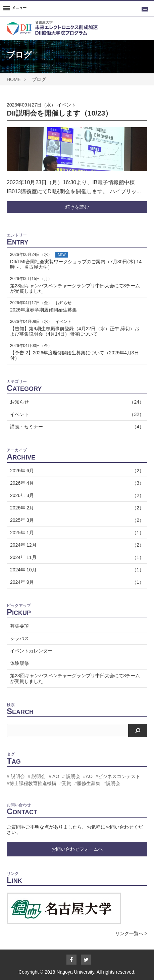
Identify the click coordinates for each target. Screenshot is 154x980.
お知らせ (77, 402)
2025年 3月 (77, 520)
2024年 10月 (77, 570)
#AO (88, 776)
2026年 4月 (77, 483)
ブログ (39, 79)
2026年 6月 (77, 471)
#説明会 (112, 783)
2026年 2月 (77, 508)
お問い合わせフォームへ (77, 849)
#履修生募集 (87, 783)
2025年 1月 (77, 533)
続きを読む (77, 207)
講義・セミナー (77, 427)
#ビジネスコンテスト (118, 776)
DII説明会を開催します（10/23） (59, 113)
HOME (14, 79)
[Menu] (15, 9)
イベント (66, 105)
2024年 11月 (77, 557)
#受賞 (65, 783)
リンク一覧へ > (131, 933)
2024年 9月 (77, 582)
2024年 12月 (77, 545)
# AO (54, 776)
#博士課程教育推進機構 (32, 783)
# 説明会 (16, 776)
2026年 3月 (77, 495)
